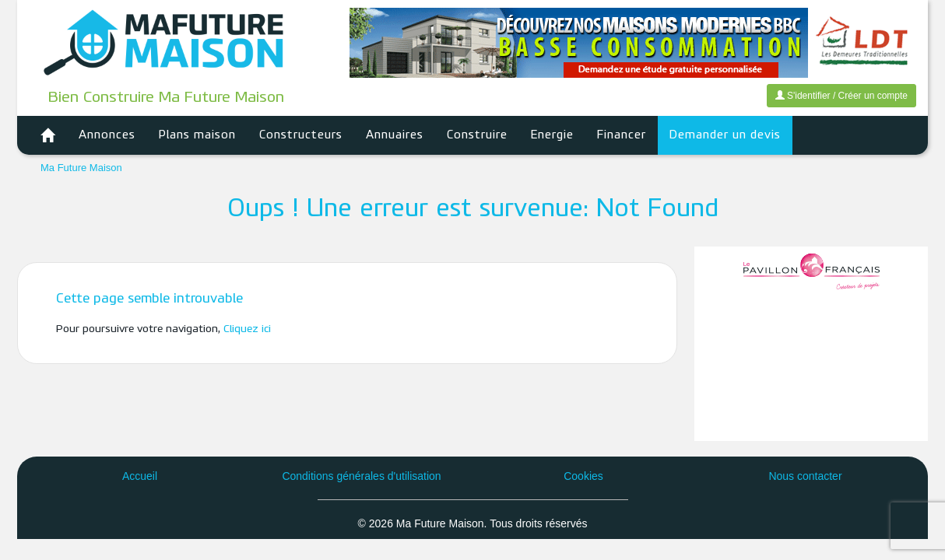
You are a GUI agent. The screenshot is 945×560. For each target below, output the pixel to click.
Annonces (107, 135)
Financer (622, 135)
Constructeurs (301, 135)
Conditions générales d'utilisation (361, 476)
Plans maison (197, 135)
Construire (477, 135)
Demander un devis (725, 135)
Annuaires (395, 135)
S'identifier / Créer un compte (841, 96)
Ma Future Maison (81, 168)
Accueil (140, 476)
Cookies (583, 476)
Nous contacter (805, 476)
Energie (552, 135)
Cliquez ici (247, 329)
